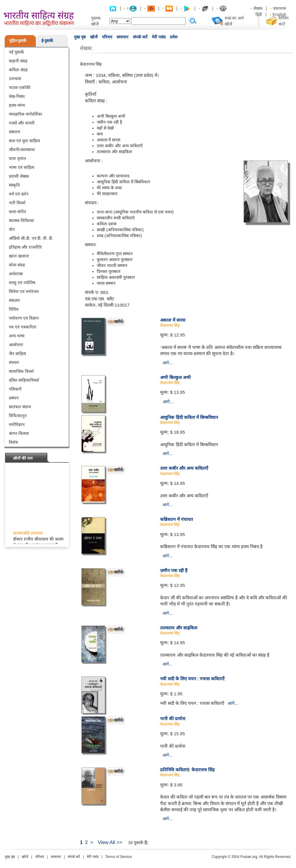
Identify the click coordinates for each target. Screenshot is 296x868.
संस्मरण (15, 132)
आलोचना (16, 345)
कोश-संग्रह (17, 265)
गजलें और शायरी (22, 123)
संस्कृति (14, 185)
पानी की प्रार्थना (173, 719)
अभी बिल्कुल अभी (175, 377)
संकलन (14, 300)
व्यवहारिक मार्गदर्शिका (26, 114)
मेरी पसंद (159, 37)
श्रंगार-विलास (19, 433)
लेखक (258, 8)
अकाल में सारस (173, 320)
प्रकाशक (280, 8)
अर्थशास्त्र (16, 274)
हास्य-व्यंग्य (17, 105)
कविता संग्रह (18, 70)
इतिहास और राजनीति (25, 247)
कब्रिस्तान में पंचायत (176, 519)
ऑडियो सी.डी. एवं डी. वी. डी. (31, 238)
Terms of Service (119, 857)
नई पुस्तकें (16, 52)
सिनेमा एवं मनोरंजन (24, 292)
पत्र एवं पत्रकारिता (23, 327)
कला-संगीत (17, 212)
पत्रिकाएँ (15, 389)
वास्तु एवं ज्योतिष (22, 283)
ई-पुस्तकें (47, 41)
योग (12, 229)
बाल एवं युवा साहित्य (24, 141)
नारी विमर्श (17, 203)
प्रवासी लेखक (19, 176)
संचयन (14, 362)
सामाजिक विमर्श (21, 371)
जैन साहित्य (17, 354)
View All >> (110, 842)
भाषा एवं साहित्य (22, 167)
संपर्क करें (140, 37)
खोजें (94, 37)
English (279, 14)
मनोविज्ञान (17, 425)
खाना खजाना (19, 256)
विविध (14, 309)
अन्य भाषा (17, 336)
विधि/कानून (18, 416)
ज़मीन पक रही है (174, 570)
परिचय (107, 37)
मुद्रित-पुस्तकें (18, 41)
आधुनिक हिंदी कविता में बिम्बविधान (189, 417)
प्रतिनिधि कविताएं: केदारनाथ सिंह (187, 770)
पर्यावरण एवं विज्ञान (24, 318)
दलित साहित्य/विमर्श (24, 380)
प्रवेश (174, 37)
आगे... (168, 363)
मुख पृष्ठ (80, 37)
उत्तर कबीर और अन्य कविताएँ (184, 468)
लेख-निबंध (17, 96)
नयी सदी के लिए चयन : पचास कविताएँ (192, 679)
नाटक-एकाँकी (20, 88)
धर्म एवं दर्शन (19, 194)
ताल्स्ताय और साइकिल (178, 628)
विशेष (13, 442)
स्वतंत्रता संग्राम (20, 407)
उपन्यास (15, 79)
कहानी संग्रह (18, 61)
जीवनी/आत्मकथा (22, 150)
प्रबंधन (14, 398)
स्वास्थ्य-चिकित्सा (21, 221)
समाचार (123, 37)
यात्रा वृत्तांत (17, 158)
